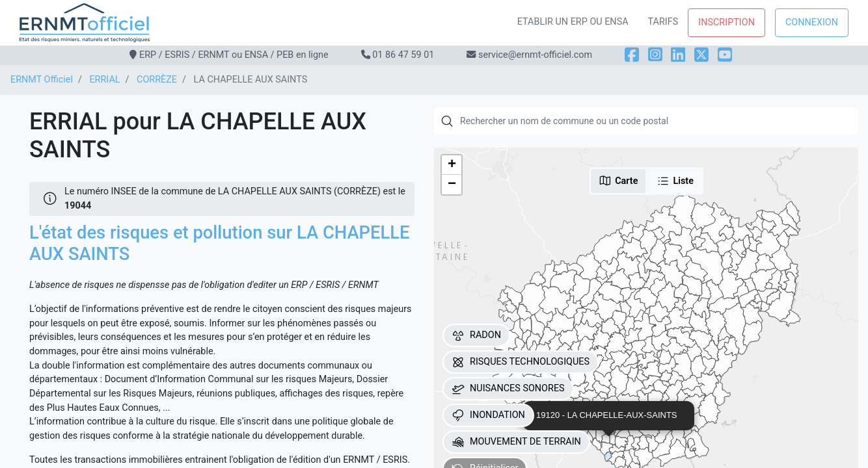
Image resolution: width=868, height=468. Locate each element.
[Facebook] (632, 55)
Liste (675, 181)
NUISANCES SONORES (508, 389)
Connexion (812, 22)
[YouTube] (725, 55)
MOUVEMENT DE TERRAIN (516, 442)
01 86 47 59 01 (403, 55)
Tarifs (663, 22)
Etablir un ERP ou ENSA (573, 22)
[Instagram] (655, 55)
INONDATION (488, 415)
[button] (452, 165)
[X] (701, 55)
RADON (476, 335)
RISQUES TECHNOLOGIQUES (521, 362)
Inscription (726, 22)
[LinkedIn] (678, 55)
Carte (618, 181)
